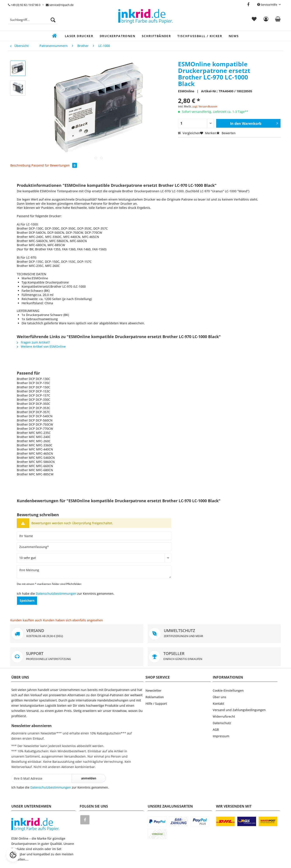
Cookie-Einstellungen (228, 690)
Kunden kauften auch (26, 620)
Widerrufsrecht (224, 716)
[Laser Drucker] (79, 36)
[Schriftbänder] (156, 36)
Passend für (40, 165)
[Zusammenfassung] (94, 547)
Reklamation (155, 697)
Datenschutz (222, 723)
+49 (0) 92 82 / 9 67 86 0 (24, 5)
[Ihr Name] (94, 536)
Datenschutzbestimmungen (56, 594)
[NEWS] (234, 36)
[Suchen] (53, 20)
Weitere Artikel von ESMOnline (41, 346)
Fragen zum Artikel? (33, 342)
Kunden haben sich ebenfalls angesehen (73, 620)
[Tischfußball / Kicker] (200, 36)
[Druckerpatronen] (117, 36)
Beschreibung (20, 165)
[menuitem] (33, 22)
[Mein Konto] (266, 20)
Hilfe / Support (156, 704)
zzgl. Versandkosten (205, 106)
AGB (216, 730)
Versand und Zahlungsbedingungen (239, 710)
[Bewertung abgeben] (94, 558)
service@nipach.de (60, 5)
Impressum (221, 736)
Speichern (27, 601)
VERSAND (77, 634)
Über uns (219, 697)
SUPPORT (77, 657)
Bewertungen (63, 165)
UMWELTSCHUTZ (214, 634)
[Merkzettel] (254, 20)
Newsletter (153, 690)
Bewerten (226, 133)
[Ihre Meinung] (94, 572)
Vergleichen (189, 133)
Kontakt (218, 704)
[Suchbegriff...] (33, 20)
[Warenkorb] (278, 20)
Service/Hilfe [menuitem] (267, 5)
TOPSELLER (214, 657)
